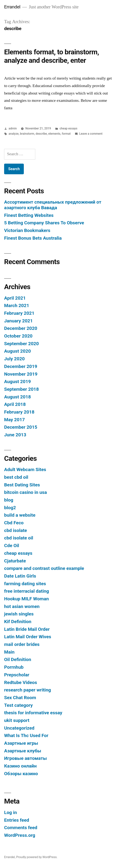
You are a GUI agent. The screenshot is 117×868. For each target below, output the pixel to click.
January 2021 (18, 321)
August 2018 (17, 397)
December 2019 (21, 366)
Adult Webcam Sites (25, 469)
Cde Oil (12, 546)
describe (41, 134)
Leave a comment (91, 134)
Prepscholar (17, 675)
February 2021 (19, 313)
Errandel (12, 7)
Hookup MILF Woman (26, 599)
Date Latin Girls (20, 576)
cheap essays (69, 128)
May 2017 (14, 420)
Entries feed (17, 820)
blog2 (10, 508)
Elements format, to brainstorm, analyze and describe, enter (52, 56)
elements (54, 134)
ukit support (17, 720)
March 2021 (17, 305)
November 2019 (21, 374)
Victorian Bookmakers (27, 230)
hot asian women (22, 606)
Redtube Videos (21, 682)
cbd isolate (16, 530)
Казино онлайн (20, 766)
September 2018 (21, 389)
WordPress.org (20, 835)
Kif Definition (18, 622)
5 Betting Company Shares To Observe (44, 223)
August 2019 (17, 382)
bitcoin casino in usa (25, 492)
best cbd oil (16, 477)
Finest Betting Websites (29, 215)
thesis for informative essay (33, 713)
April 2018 (15, 404)
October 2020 (18, 336)
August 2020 (17, 351)
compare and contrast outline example (44, 568)
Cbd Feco (14, 523)
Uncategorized (19, 728)
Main (9, 652)
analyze (14, 134)
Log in (10, 812)
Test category (18, 705)
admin (13, 128)
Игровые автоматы (25, 758)
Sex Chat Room (20, 698)
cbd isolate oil (19, 538)
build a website (20, 515)
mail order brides (22, 644)
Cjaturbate (15, 561)
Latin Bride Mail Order (27, 629)
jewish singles (19, 614)
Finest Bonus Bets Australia (33, 238)
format (66, 134)
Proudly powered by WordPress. (37, 857)
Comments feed (21, 828)
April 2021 (15, 298)
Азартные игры (21, 743)
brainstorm (27, 134)
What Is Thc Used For (26, 735)
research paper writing (28, 690)
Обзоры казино (21, 774)
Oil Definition (18, 659)
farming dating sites (25, 584)
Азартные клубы (23, 751)
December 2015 (21, 427)
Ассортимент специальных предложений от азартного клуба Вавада (53, 205)
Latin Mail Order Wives (28, 637)
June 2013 (15, 435)
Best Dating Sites (22, 485)
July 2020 (14, 359)
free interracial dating (27, 591)
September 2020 (21, 344)
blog (9, 500)
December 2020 (21, 328)
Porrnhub (14, 667)
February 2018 (19, 412)
